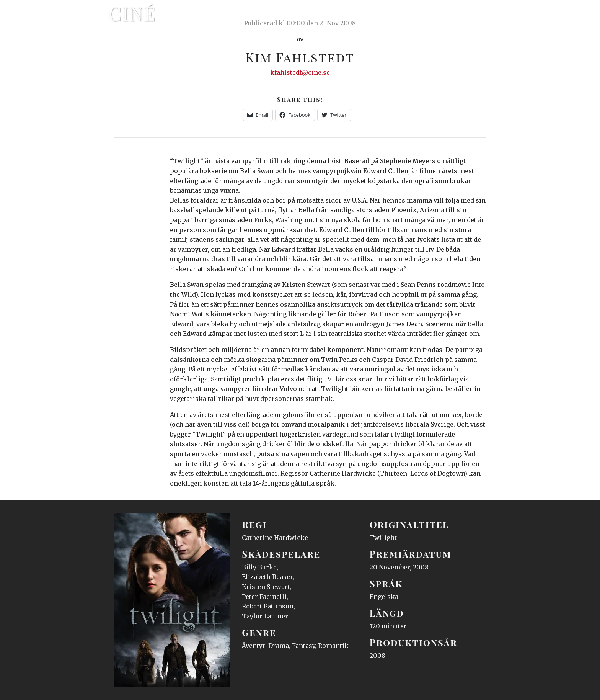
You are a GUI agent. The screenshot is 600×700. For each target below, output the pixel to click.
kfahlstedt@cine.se (300, 72)
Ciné (132, 13)
